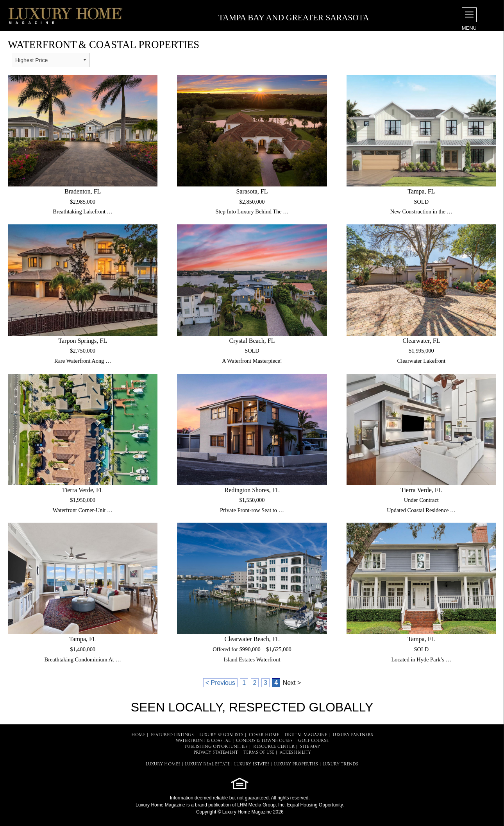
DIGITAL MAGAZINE (306, 735)
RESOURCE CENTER (274, 747)
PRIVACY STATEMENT (216, 753)
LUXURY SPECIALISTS (221, 735)
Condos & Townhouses (264, 741)
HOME (138, 735)
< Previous (220, 683)
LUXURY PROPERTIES (296, 764)
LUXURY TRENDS (340, 764)
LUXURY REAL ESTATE (207, 764)
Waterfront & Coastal (203, 741)
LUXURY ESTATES (252, 764)
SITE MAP (310, 747)
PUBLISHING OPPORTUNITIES (216, 747)
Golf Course (313, 741)
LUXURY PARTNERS (353, 735)
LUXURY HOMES (163, 764)
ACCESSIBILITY (295, 753)
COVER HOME (264, 735)
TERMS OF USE (259, 753)
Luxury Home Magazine (160, 805)
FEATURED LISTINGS (172, 735)
